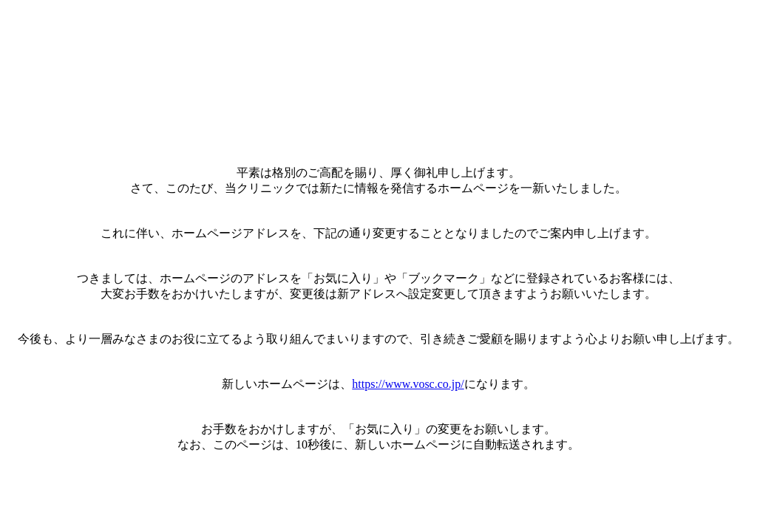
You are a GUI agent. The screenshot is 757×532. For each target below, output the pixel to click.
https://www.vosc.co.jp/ (408, 384)
